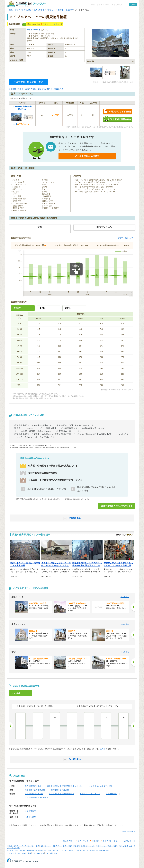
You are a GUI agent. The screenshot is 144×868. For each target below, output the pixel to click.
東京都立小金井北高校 (60, 790)
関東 (19, 853)
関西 (38, 853)
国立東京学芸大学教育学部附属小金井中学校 (65, 786)
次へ (133, 726)
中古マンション (102, 846)
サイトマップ (83, 841)
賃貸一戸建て (68, 846)
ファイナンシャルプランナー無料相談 (96, 851)
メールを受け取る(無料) (87, 156)
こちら (103, 749)
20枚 (15, 124)
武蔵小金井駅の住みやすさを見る (117, 506)
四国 (43, 853)
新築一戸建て (113, 846)
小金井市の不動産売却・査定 (28, 82)
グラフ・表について (125, 238)
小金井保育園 (111, 794)
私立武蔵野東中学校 (33, 786)
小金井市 (69, 10)
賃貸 (56, 24)
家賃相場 (77, 846)
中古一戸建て (123, 846)
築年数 (42, 308)
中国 (47, 853)
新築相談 (43, 851)
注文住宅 (10, 851)
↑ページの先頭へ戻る (129, 832)
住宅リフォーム (20, 851)
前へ (11, 726)
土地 (131, 846)
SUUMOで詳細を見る (117, 119)
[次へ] (133, 607)
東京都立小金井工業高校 (35, 790)
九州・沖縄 (54, 853)
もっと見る (125, 597)
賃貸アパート (57, 846)
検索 (134, 4)
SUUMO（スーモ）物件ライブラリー (26, 4)
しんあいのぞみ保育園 (34, 794)
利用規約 (95, 841)
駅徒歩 (68, 308)
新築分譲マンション (88, 846)
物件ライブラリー (75, 851)
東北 (15, 853)
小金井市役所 (30, 817)
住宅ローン (64, 851)
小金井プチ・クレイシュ (90, 794)
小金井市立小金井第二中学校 (101, 786)
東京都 (60, 10)
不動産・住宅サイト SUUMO (19, 10)
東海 (34, 853)
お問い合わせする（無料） (117, 112)
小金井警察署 (30, 811)
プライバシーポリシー (112, 841)
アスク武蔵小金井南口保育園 (37, 798)
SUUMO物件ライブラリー (45, 10)
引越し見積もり (53, 851)
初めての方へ (69, 841)
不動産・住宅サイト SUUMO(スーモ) (20, 846)
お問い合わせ (130, 841)
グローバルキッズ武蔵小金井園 (62, 794)
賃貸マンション (46, 846)
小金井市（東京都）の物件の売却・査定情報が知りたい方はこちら (36, 89)
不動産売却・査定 (33, 851)
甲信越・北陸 (26, 853)
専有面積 (17, 308)
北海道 (10, 853)
